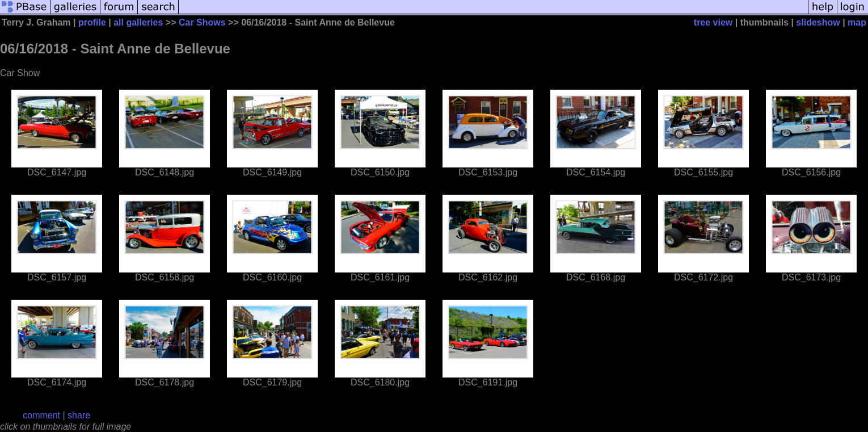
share (79, 415)
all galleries (138, 22)
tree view (713, 22)
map (857, 22)
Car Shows (202, 22)
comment (41, 415)
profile (92, 22)
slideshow (818, 22)
